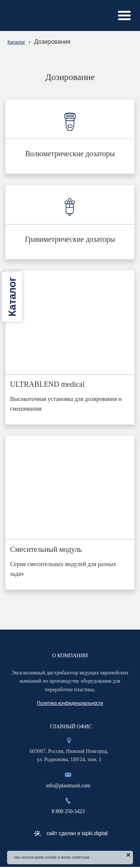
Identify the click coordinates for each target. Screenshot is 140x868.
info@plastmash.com (68, 786)
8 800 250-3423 (68, 811)
